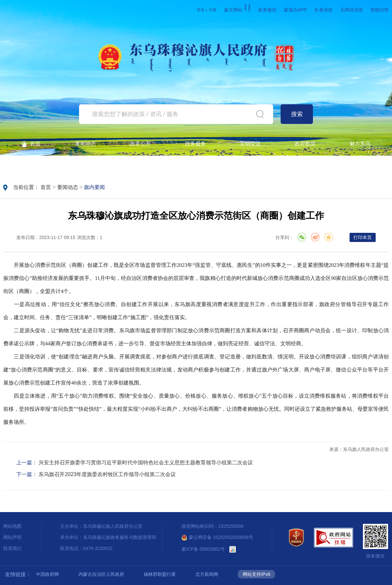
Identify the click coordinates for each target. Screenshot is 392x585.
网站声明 (12, 537)
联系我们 (12, 548)
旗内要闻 (94, 187)
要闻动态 (86, 144)
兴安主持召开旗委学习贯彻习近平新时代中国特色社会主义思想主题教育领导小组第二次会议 (146, 463)
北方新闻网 (207, 574)
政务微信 (267, 10)
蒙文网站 (237, 10)
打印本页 (363, 237)
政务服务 (195, 144)
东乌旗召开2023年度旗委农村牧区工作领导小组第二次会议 (107, 474)
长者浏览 (323, 10)
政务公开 (140, 144)
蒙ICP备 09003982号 (203, 549)
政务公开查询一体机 (31, 165)
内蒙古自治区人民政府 (101, 574)
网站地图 (12, 526)
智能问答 (380, 10)
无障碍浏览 (351, 10)
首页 (31, 144)
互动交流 (250, 144)
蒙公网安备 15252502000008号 (217, 537)
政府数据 (305, 144)
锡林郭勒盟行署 (160, 574)
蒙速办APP (295, 10)
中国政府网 (47, 574)
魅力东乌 (360, 144)
